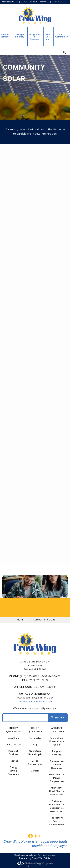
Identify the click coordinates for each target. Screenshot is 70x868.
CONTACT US (59, 2)
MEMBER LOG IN (10, 2)
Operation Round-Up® (35, 753)
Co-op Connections (35, 763)
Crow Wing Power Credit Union (57, 741)
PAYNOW (45, 2)
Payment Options (13, 753)
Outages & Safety (19, 36)
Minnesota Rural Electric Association (57, 791)
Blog (35, 744)
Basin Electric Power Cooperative (57, 778)
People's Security (57, 753)
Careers (35, 771)
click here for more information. (35, 702)
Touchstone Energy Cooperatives (57, 821)
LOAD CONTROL (29, 2)
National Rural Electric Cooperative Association (57, 806)
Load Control (13, 744)
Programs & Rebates (35, 37)
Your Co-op (48, 37)
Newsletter (35, 738)
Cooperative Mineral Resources (57, 765)
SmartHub (13, 738)
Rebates (13, 761)
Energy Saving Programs (13, 771)
